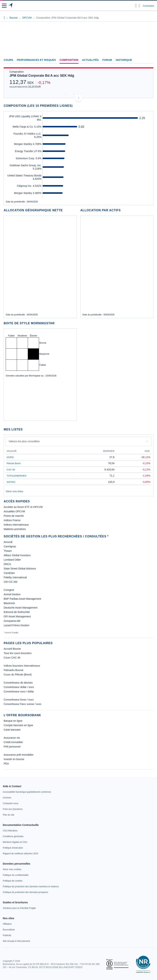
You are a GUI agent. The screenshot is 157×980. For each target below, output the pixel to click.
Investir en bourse (14, 759)
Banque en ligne (13, 721)
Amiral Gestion (12, 594)
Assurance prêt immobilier (19, 755)
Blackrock (9, 603)
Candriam (9, 573)
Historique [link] (124, 60)
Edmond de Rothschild (17, 612)
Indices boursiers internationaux (22, 666)
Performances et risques (36, 60)
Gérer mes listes (14, 491)
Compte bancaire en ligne (18, 725)
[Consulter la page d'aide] (139, 6)
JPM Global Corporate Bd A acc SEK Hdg (42, 76)
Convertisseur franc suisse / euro (23, 704)
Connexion (149, 6)
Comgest (9, 590)
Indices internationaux (16, 525)
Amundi (8, 542)
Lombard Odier (12, 560)
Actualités (90, 60)
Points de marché (14, 516)
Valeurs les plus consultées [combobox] (24, 441)
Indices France (12, 520)
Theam (8, 551)
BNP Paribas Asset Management (22, 599)
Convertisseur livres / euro (19, 700)
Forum (107, 60)
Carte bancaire (12, 730)
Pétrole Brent (14, 463)
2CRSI (10, 457)
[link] (27, 792)
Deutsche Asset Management (21, 608)
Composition (69, 60)
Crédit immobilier (13, 742)
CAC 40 (11, 470)
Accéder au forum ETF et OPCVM (23, 507)
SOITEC (11, 482)
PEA (6, 764)
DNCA (7, 564)
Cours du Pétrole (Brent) (18, 675)
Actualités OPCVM (14, 511)
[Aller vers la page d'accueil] (11, 6)
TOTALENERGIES (17, 476)
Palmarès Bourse (14, 670)
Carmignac (10, 546)
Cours (8, 60)
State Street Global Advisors (20, 569)
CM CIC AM (10, 582)
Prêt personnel (12, 747)
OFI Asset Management (17, 616)
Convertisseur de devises (18, 683)
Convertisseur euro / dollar (19, 691)
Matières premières (15, 529)
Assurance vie (12, 738)
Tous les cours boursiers (18, 653)
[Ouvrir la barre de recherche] (136, 6)
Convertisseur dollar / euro (19, 687)
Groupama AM (12, 621)
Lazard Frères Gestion (16, 625)
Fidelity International (15, 577)
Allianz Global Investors (17, 555)
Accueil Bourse (12, 649)
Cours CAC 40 (12, 658)
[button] (4, 6)
